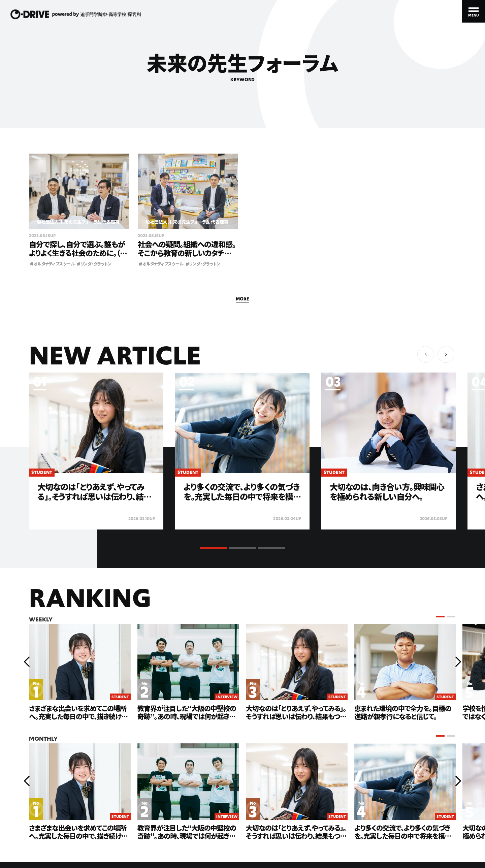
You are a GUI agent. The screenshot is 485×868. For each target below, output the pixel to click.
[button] (446, 354)
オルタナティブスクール (52, 264)
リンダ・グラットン (94, 264)
